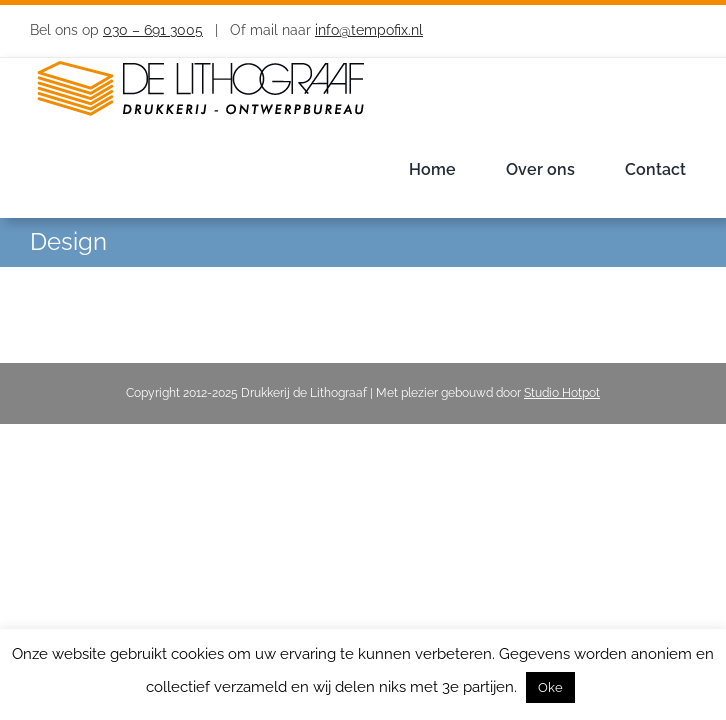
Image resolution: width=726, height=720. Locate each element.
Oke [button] (550, 687)
